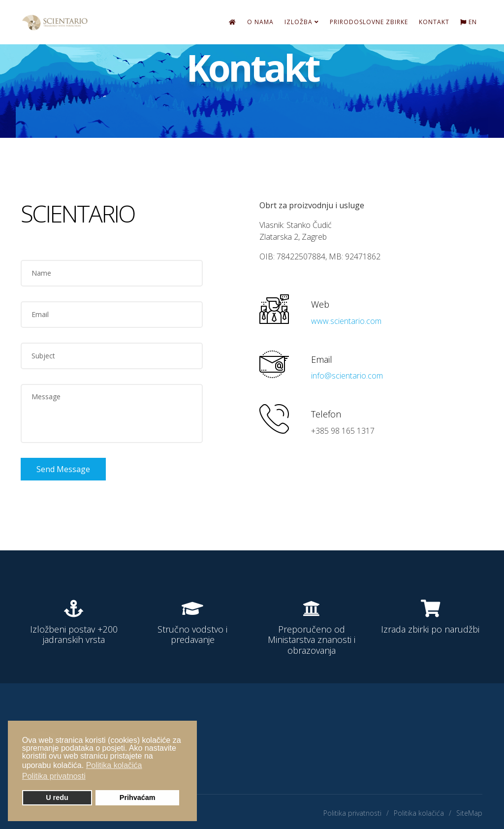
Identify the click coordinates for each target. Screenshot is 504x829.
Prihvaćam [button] (138, 797)
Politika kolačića (419, 813)
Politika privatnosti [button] (54, 776)
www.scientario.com (346, 321)
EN (469, 22)
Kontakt (434, 22)
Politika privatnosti (352, 813)
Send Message (63, 469)
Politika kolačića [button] (114, 765)
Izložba (299, 22)
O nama (260, 22)
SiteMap (469, 813)
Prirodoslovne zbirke (369, 22)
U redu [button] (57, 797)
